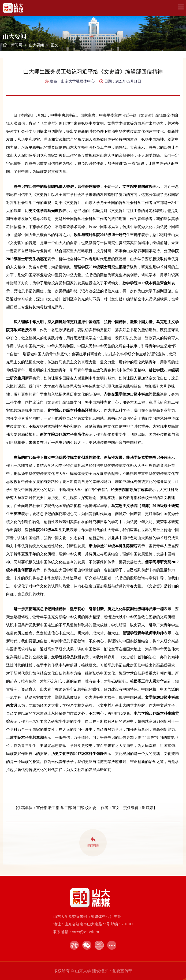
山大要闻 (36, 45)
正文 (54, 45)
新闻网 (17, 45)
